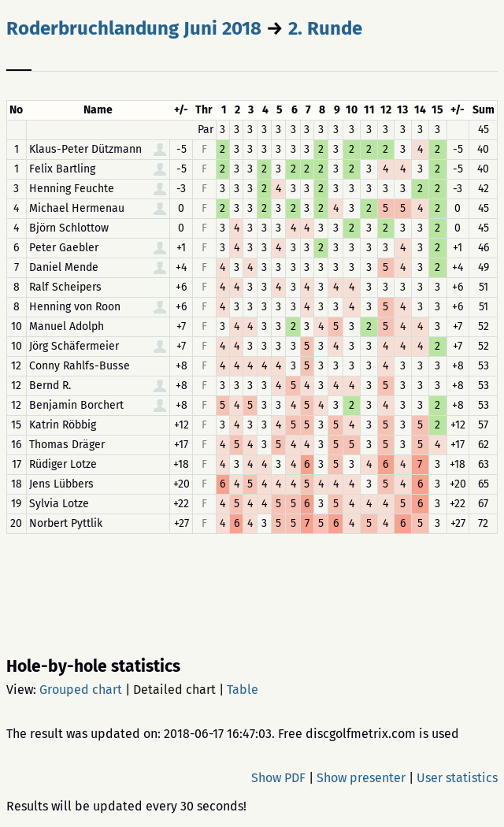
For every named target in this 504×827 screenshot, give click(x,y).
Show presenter (361, 778)
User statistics (457, 778)
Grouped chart (81, 690)
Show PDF (278, 778)
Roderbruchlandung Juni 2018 (134, 28)
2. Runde (325, 28)
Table (243, 690)
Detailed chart (174, 690)
